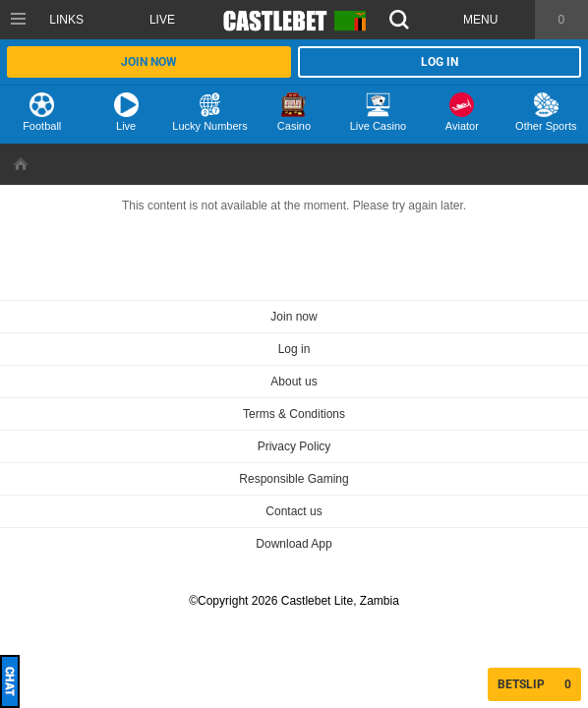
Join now (149, 62)
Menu (480, 20)
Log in (440, 62)
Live (162, 20)
